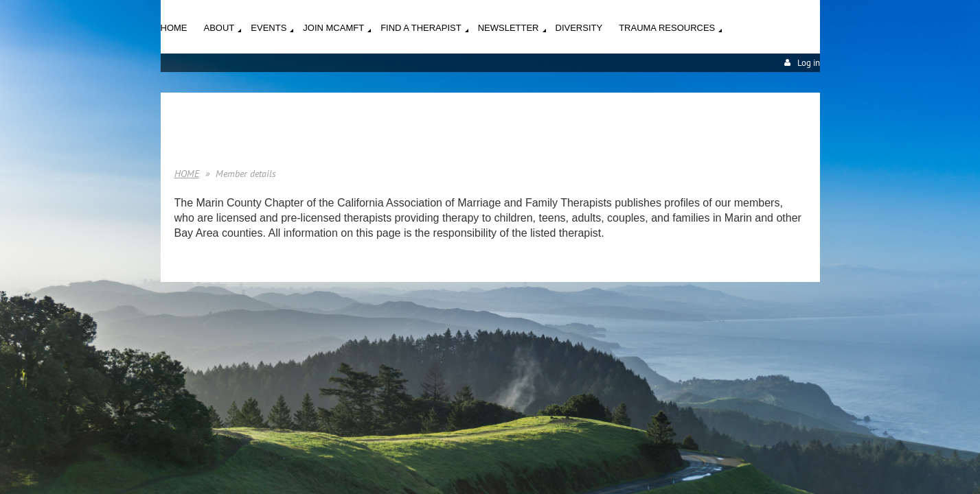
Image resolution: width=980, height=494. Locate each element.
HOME (187, 174)
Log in (809, 63)
